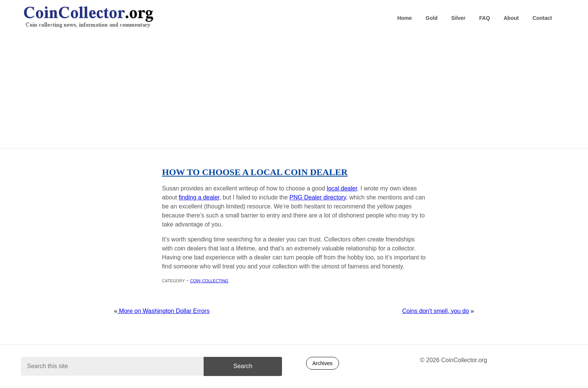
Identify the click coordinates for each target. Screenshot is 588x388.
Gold (432, 18)
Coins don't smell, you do (435, 311)
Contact (542, 18)
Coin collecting (209, 280)
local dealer (342, 188)
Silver (458, 18)
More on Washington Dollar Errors (163, 311)
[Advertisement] (294, 90)
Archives (322, 363)
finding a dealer (199, 197)
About (511, 18)
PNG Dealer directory (318, 197)
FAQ (485, 18)
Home (404, 18)
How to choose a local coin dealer (255, 172)
